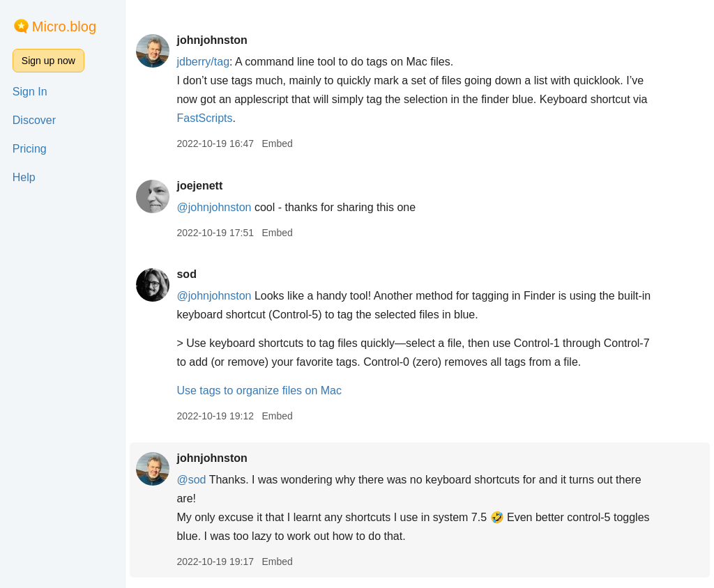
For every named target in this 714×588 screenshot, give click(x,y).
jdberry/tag (203, 62)
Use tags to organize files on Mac (259, 390)
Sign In (30, 92)
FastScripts (204, 118)
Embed (277, 144)
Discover (34, 120)
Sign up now (48, 61)
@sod (191, 480)
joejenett (199, 186)
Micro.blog (64, 26)
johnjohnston (212, 40)
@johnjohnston (214, 207)
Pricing (30, 149)
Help (24, 177)
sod (186, 274)
